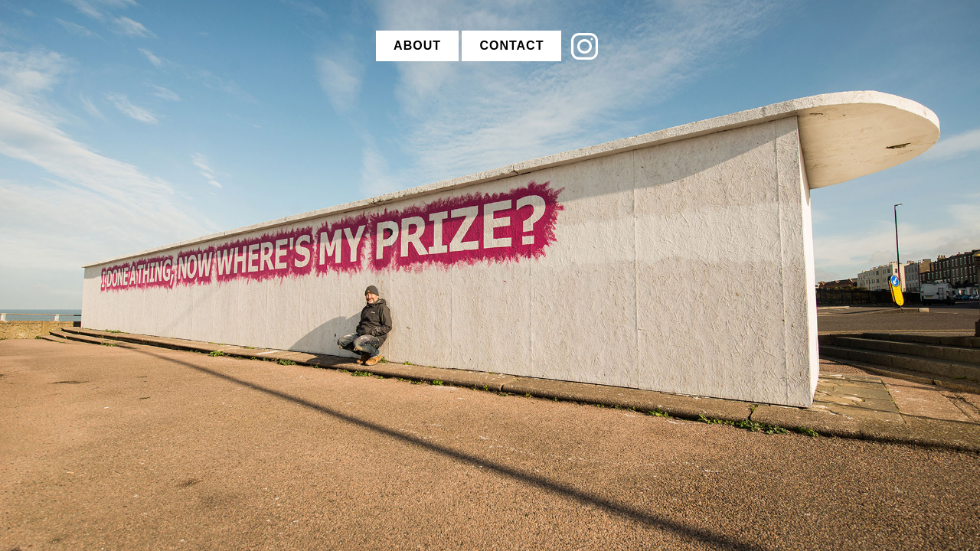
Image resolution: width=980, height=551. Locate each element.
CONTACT (511, 46)
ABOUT (417, 46)
